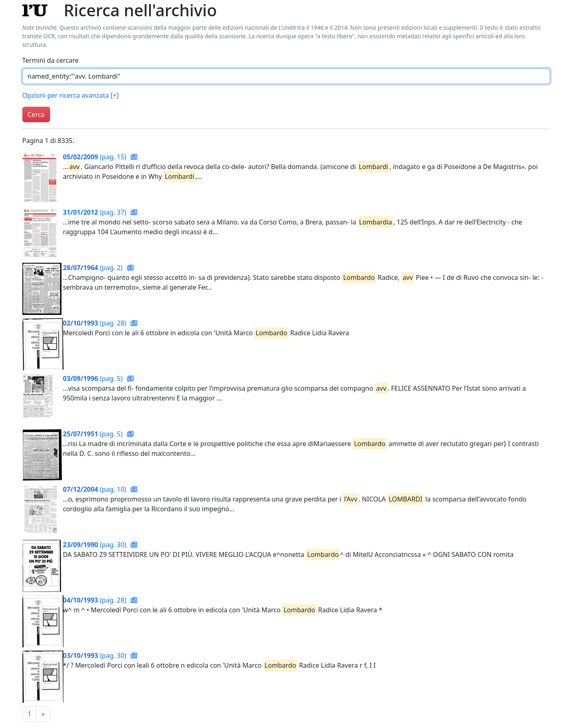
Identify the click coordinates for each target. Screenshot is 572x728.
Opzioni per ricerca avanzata (71, 95)
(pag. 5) (94, 378)
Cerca (36, 114)
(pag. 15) (96, 157)
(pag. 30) (96, 545)
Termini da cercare (51, 60)
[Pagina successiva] (43, 714)
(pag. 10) (96, 489)
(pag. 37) (96, 212)
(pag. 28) (96, 323)
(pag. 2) (94, 268)
